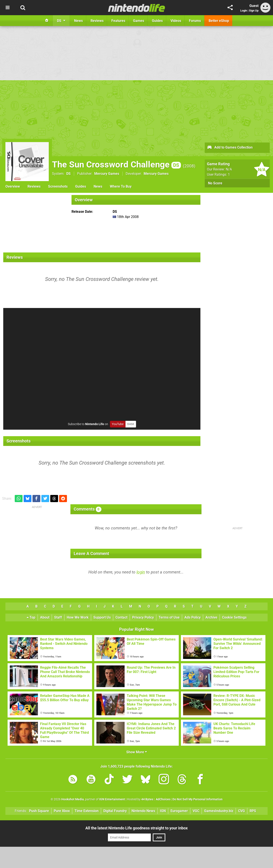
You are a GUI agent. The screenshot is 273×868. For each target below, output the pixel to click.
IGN (163, 811)
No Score (215, 183)
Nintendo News (143, 811)
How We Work (78, 617)
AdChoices (163, 799)
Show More (137, 752)
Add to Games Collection (230, 148)
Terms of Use (169, 617)
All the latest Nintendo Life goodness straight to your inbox (136, 828)
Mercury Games (107, 174)
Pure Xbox (62, 811)
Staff (58, 617)
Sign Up (254, 11)
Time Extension (87, 811)
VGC (196, 811)
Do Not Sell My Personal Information (197, 799)
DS (68, 174)
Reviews (34, 186)
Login (244, 11)
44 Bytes (147, 799)
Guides (81, 186)
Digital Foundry (115, 811)
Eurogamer (179, 811)
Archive (211, 617)
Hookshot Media (73, 799)
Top (31, 617)
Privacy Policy (143, 617)
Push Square (39, 811)
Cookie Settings (234, 617)
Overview (13, 186)
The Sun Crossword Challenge (116, 165)
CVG (241, 811)
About (45, 617)
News (98, 186)
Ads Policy (193, 617)
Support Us (102, 617)
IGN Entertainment (112, 799)
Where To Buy (121, 186)
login (141, 572)
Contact (121, 617)
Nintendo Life (95, 424)
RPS (253, 811)
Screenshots (58, 186)
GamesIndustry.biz (219, 811)
